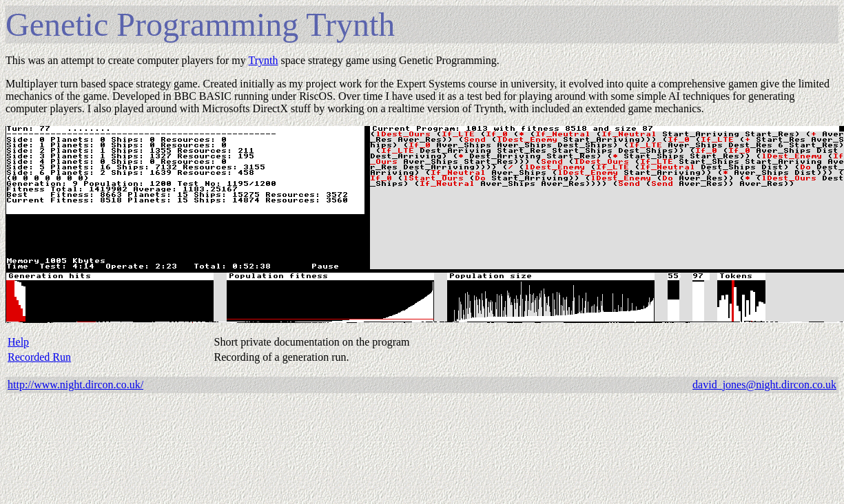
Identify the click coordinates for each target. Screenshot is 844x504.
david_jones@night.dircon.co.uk (764, 385)
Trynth (263, 60)
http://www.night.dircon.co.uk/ (75, 385)
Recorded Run (39, 357)
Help (18, 342)
